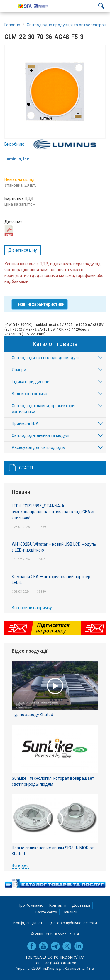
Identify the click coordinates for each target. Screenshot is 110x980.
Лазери (19, 370)
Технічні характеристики (40, 304)
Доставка (81, 905)
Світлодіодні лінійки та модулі (40, 435)
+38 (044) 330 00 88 (60, 963)
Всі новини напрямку (32, 608)
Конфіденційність (29, 923)
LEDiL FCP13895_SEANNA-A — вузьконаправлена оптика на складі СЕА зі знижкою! (53, 512)
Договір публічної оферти (74, 923)
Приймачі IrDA (25, 424)
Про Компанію (31, 905)
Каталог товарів (55, 344)
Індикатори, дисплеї (31, 382)
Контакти (58, 905)
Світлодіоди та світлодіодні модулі (45, 358)
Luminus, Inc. (17, 159)
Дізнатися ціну (23, 250)
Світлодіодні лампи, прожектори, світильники (44, 409)
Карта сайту (46, 912)
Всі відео (20, 865)
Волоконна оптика (29, 394)
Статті (26, 468)
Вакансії (70, 912)
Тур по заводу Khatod (32, 715)
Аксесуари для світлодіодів (38, 447)
